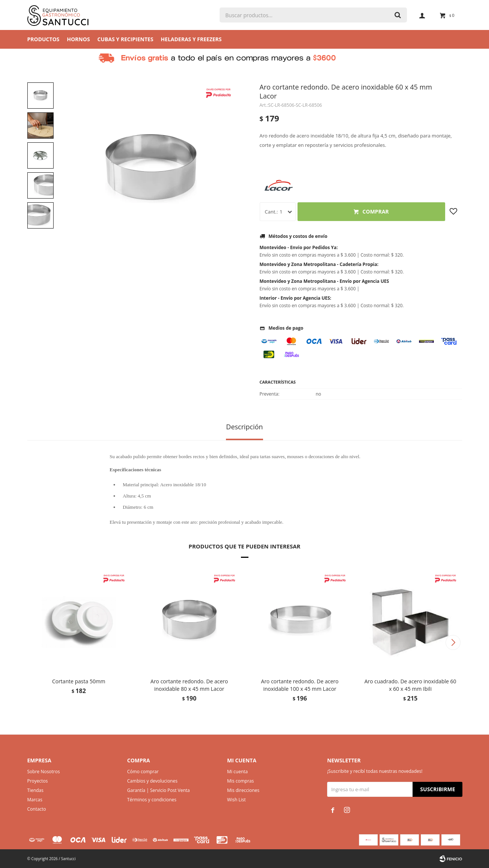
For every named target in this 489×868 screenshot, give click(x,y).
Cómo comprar (143, 772)
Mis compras (240, 781)
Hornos (79, 39)
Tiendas (35, 790)
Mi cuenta (237, 772)
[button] (453, 642)
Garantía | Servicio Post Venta (158, 790)
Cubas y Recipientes (125, 39)
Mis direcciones (243, 790)
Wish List (236, 800)
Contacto (37, 809)
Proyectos (38, 781)
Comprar (375, 211)
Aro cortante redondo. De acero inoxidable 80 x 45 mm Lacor (189, 685)
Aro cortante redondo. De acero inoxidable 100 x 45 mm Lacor (300, 685)
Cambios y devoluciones (152, 781)
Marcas (35, 800)
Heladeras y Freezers (191, 39)
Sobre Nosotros (44, 772)
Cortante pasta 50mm (79, 681)
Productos (43, 39)
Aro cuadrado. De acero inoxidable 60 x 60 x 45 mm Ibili (410, 685)
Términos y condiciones (152, 800)
